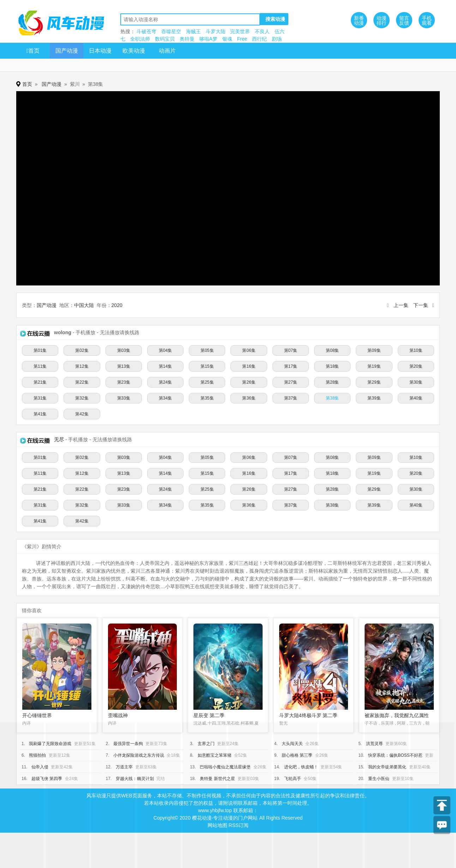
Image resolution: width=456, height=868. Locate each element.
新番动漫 (359, 20)
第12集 (82, 366)
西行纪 (259, 39)
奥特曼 (187, 39)
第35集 (207, 398)
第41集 (40, 414)
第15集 (207, 366)
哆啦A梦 (208, 39)
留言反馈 (404, 20)
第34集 (165, 398)
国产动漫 (67, 51)
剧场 (277, 39)
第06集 (249, 350)
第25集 (207, 382)
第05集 (207, 350)
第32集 (82, 398)
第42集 (82, 414)
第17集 (291, 366)
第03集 (124, 350)
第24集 (165, 382)
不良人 (262, 31)
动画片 (167, 51)
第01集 (40, 350)
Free (242, 39)
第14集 (165, 366)
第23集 (124, 382)
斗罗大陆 (216, 31)
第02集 (82, 350)
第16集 (249, 366)
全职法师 (140, 39)
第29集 (374, 382)
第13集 (124, 366)
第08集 (332, 350)
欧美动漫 (134, 51)
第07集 (291, 350)
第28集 (332, 382)
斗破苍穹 (146, 31)
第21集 (40, 382)
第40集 (416, 398)
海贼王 (193, 31)
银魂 (227, 39)
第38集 (332, 398)
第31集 (40, 398)
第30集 (416, 382)
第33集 (124, 398)
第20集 (416, 366)
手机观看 (427, 20)
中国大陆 (84, 305)
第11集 (40, 366)
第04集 (165, 350)
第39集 (374, 398)
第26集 (249, 382)
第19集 (374, 366)
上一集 (401, 305)
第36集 (249, 398)
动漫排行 (382, 20)
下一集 (421, 305)
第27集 (291, 382)
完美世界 (240, 31)
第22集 (82, 382)
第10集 (416, 350)
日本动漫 (100, 51)
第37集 (291, 398)
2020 (117, 305)
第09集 (374, 350)
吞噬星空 (171, 31)
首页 (33, 51)
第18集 (332, 366)
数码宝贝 (165, 39)
